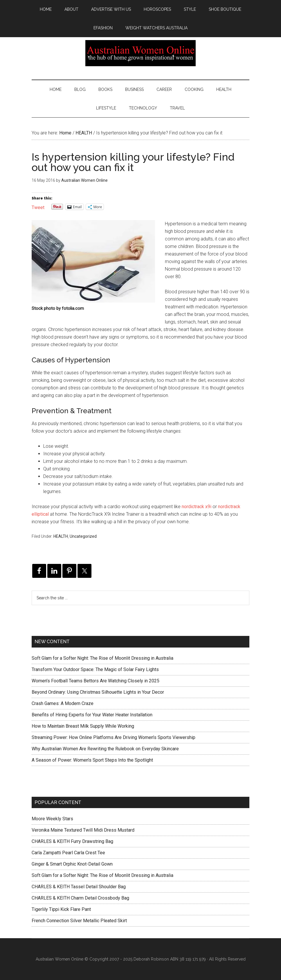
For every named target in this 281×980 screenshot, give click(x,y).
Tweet (38, 207)
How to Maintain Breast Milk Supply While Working (83, 726)
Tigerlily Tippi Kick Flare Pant (61, 909)
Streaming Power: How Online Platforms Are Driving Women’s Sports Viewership (114, 737)
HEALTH (61, 536)
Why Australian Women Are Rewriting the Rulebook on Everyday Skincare (105, 749)
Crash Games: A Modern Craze (63, 703)
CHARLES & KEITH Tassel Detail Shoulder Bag (79, 887)
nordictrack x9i (197, 507)
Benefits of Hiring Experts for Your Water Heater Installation (92, 715)
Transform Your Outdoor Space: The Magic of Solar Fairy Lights (95, 669)
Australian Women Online (140, 53)
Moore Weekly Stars (52, 819)
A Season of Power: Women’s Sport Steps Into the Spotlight (92, 760)
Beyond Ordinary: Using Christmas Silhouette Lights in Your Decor (98, 692)
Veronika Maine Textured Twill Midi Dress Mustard (83, 830)
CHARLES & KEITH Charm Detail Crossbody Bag (80, 898)
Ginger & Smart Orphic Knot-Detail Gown (72, 864)
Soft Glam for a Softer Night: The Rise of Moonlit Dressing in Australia (102, 658)
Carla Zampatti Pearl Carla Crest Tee (68, 853)
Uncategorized (83, 536)
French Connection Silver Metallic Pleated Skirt (79, 921)
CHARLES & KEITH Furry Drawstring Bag (72, 841)
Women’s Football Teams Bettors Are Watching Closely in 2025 (96, 681)
